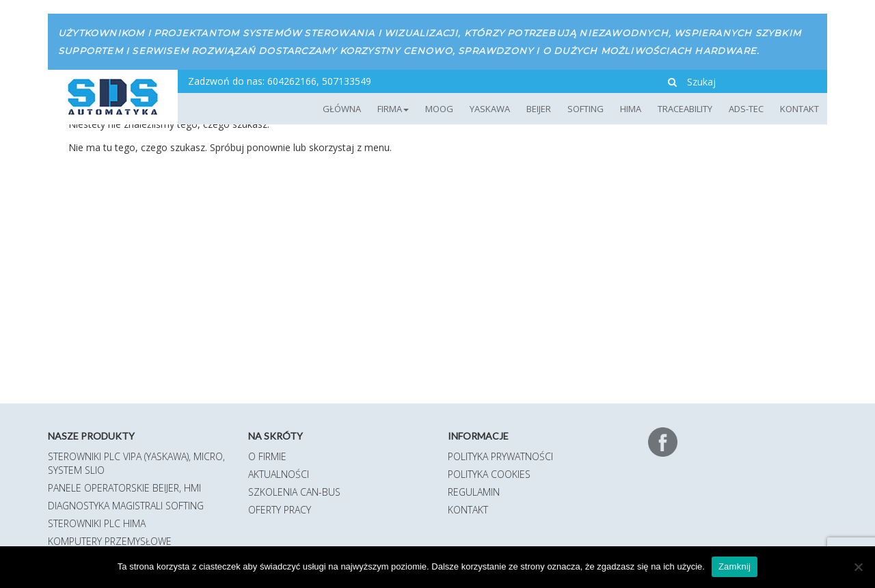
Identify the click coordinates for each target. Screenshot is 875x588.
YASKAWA (490, 109)
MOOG (439, 109)
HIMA (631, 109)
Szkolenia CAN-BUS (294, 492)
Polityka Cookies (489, 474)
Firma (393, 109)
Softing (585, 109)
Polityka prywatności (500, 456)
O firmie (267, 456)
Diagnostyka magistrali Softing (126, 506)
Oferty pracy (280, 510)
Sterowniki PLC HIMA (97, 523)
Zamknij (735, 566)
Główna (342, 109)
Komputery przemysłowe (110, 541)
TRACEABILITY (685, 109)
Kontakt (799, 109)
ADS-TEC (746, 109)
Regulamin (474, 492)
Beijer (539, 109)
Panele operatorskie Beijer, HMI (124, 488)
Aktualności (279, 474)
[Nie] (858, 567)
